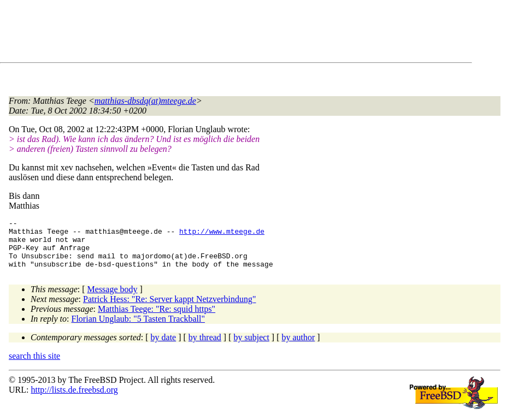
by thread (205, 347)
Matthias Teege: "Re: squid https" (157, 319)
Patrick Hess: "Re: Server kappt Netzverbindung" (170, 309)
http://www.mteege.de (222, 234)
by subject (252, 347)
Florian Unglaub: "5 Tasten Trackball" (138, 329)
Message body (113, 299)
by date (164, 347)
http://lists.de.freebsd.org (74, 400)
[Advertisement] (208, 33)
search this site (34, 366)
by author (298, 347)
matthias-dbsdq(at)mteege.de (145, 101)
